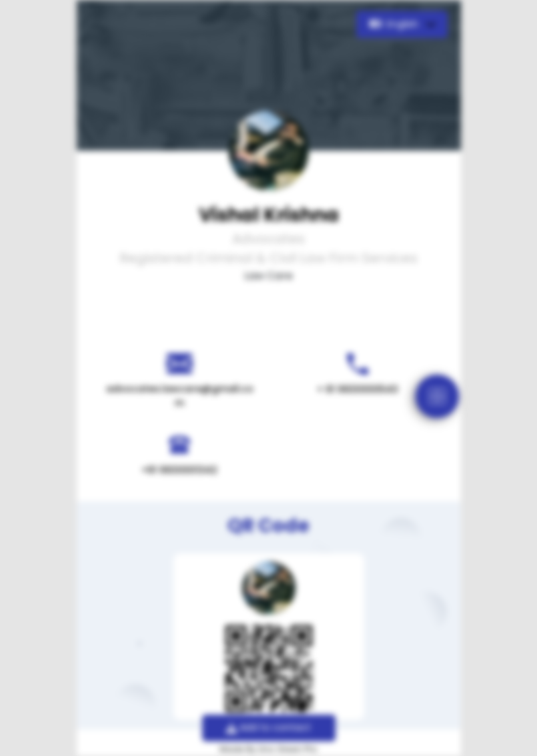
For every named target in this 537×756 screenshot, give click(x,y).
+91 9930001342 (179, 470)
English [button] (395, 24)
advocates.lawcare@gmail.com (180, 396)
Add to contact (268, 727)
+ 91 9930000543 (358, 389)
